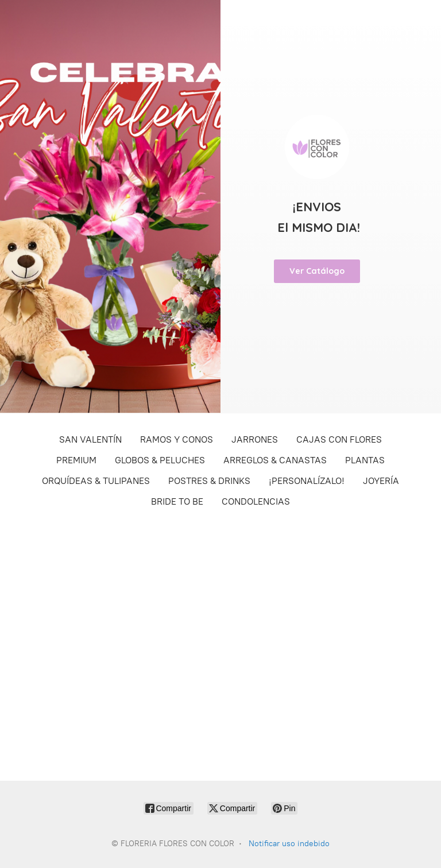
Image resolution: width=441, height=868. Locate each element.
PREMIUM (76, 460)
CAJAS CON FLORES (339, 439)
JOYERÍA (381, 481)
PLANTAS (365, 460)
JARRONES (255, 439)
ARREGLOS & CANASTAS (275, 460)
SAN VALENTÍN (90, 439)
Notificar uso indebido (289, 844)
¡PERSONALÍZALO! (307, 481)
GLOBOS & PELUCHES (160, 460)
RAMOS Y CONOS (177, 439)
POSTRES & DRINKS (209, 481)
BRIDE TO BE (177, 501)
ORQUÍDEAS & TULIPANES (96, 481)
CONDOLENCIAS (256, 501)
